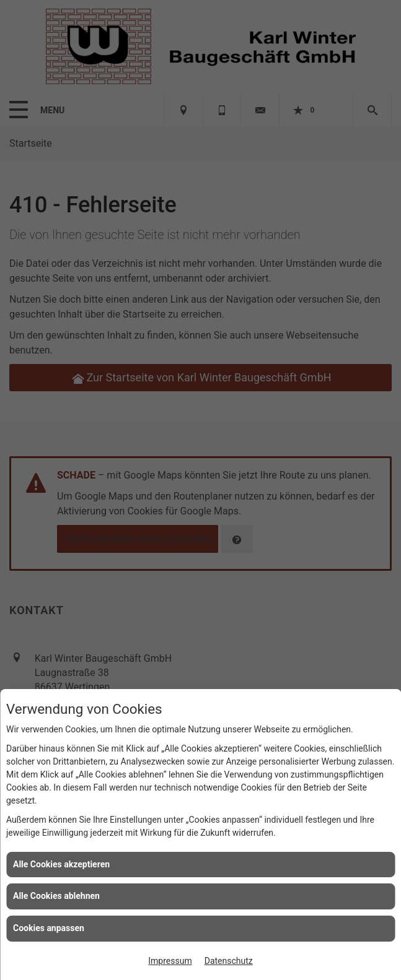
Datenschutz (229, 961)
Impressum (170, 961)
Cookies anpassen (49, 928)
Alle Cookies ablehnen (56, 896)
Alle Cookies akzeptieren (61, 864)
